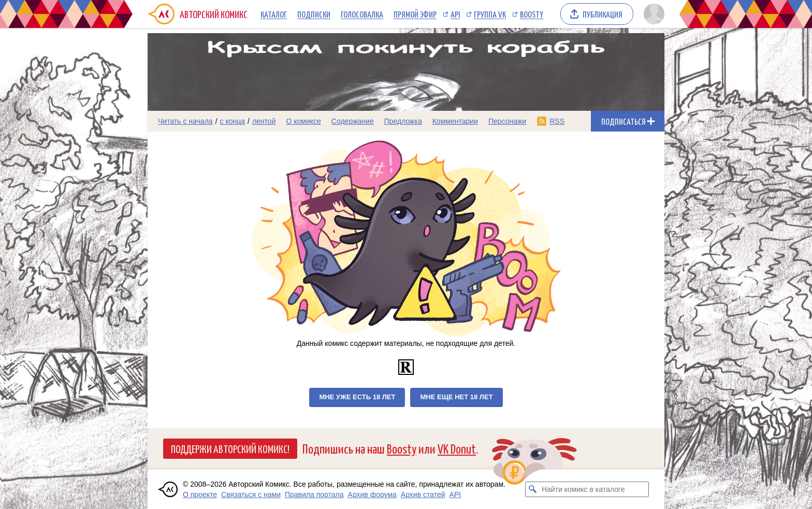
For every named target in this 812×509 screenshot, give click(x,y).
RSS (557, 121)
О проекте (200, 495)
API (455, 14)
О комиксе (303, 121)
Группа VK (490, 14)
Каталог (274, 14)
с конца (233, 121)
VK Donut (457, 448)
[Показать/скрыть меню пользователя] (652, 14)
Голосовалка (362, 14)
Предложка (403, 121)
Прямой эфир (415, 14)
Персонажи (507, 121)
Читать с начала (185, 121)
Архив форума (372, 495)
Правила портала (314, 495)
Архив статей (423, 495)
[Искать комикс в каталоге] (533, 489)
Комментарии (455, 121)
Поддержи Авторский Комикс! (230, 448)
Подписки (314, 14)
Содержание (353, 121)
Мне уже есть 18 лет (357, 397)
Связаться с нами (251, 495)
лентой (264, 121)
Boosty (532, 14)
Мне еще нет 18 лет (456, 397)
